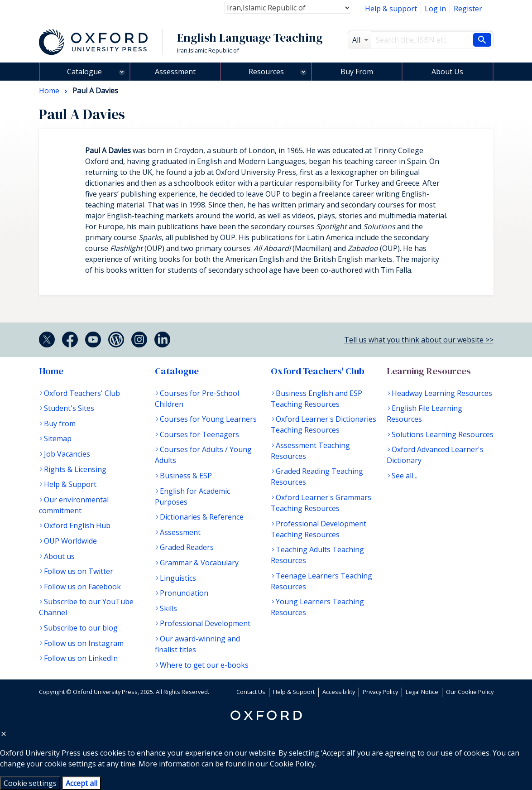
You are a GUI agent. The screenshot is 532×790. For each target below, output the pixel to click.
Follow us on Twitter (79, 571)
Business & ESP (186, 476)
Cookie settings (30, 783)
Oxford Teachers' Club (82, 393)
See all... (405, 476)
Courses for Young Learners (208, 419)
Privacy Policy (380, 692)
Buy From (357, 72)
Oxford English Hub (77, 525)
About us (59, 556)
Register (468, 9)
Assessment (175, 72)
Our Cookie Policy (470, 692)
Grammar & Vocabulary (199, 563)
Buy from (60, 424)
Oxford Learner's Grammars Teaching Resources (321, 503)
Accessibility (339, 692)
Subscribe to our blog (81, 628)
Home (51, 371)
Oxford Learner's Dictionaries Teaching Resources (324, 424)
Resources (266, 72)
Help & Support (70, 484)
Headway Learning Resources (442, 393)
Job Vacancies (67, 454)
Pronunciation (184, 593)
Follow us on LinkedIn (81, 658)
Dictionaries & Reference (202, 517)
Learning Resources (429, 371)
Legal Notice (422, 692)
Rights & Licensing (75, 469)
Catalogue (84, 72)
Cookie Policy (292, 764)
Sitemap (58, 438)
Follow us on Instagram (84, 643)
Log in (435, 9)
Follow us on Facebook (82, 587)
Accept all (81, 783)
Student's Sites (69, 408)
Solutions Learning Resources (443, 434)
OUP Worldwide (70, 541)
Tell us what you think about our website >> (419, 340)
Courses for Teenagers (199, 434)
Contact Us (251, 692)
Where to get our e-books (204, 665)
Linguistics (178, 578)
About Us (447, 72)
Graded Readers (187, 547)
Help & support (391, 9)
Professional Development (205, 623)
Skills (168, 608)
